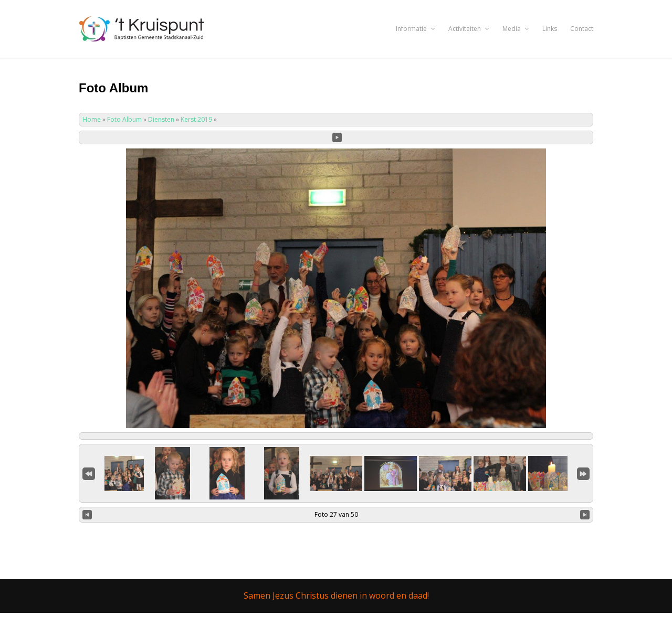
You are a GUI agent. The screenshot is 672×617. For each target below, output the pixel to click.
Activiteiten (469, 29)
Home (92, 119)
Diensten (161, 119)
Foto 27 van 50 (336, 514)
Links (550, 29)
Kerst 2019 (196, 119)
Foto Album (124, 119)
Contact (582, 29)
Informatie (416, 29)
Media (516, 29)
